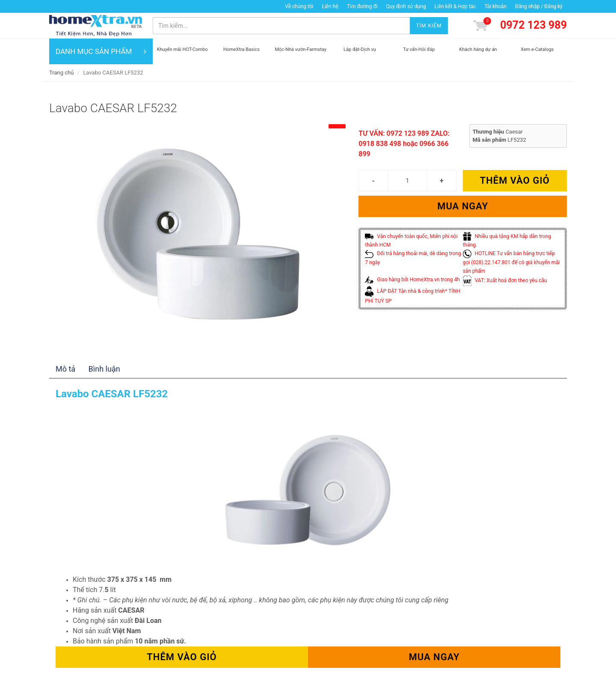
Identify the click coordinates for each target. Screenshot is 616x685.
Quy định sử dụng (406, 6)
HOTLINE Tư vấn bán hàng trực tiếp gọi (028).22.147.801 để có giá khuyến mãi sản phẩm (511, 262)
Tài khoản (495, 6)
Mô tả (65, 369)
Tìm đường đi (362, 6)
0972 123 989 (533, 25)
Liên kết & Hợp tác (455, 6)
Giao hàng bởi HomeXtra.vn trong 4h (412, 280)
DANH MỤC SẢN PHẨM (101, 51)
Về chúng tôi (299, 6)
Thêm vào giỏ (515, 180)
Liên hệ (330, 6)
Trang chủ (61, 73)
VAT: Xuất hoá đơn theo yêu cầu (505, 280)
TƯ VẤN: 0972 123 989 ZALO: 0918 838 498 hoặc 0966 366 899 (404, 144)
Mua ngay (463, 206)
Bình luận (104, 369)
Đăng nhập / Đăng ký (539, 6)
